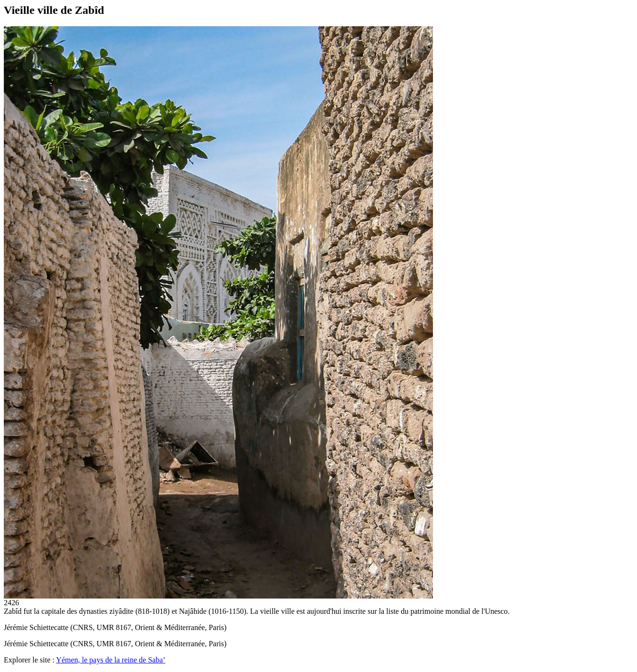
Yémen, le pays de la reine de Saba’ (111, 660)
